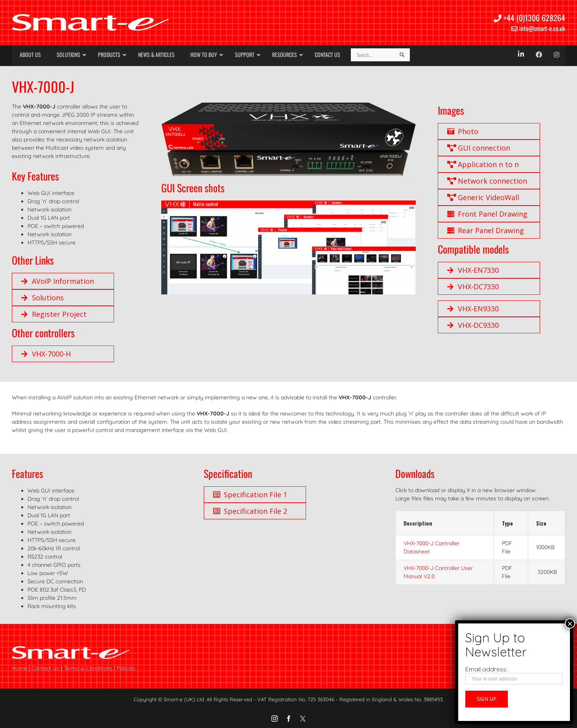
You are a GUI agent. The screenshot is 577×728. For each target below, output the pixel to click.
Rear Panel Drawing (486, 230)
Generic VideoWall (483, 197)
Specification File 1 (250, 495)
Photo (463, 131)
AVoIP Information (58, 281)
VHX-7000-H (46, 354)
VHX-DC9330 (473, 325)
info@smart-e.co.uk (538, 28)
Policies (126, 668)
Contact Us (45, 668)
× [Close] (570, 623)
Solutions (42, 298)
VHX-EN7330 (473, 270)
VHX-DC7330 (473, 287)
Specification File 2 (250, 511)
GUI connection (479, 148)
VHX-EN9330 (473, 309)
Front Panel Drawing (487, 214)
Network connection (487, 181)
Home (19, 668)
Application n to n (483, 164)
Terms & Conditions (88, 668)
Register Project (54, 314)
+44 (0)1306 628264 (529, 18)
